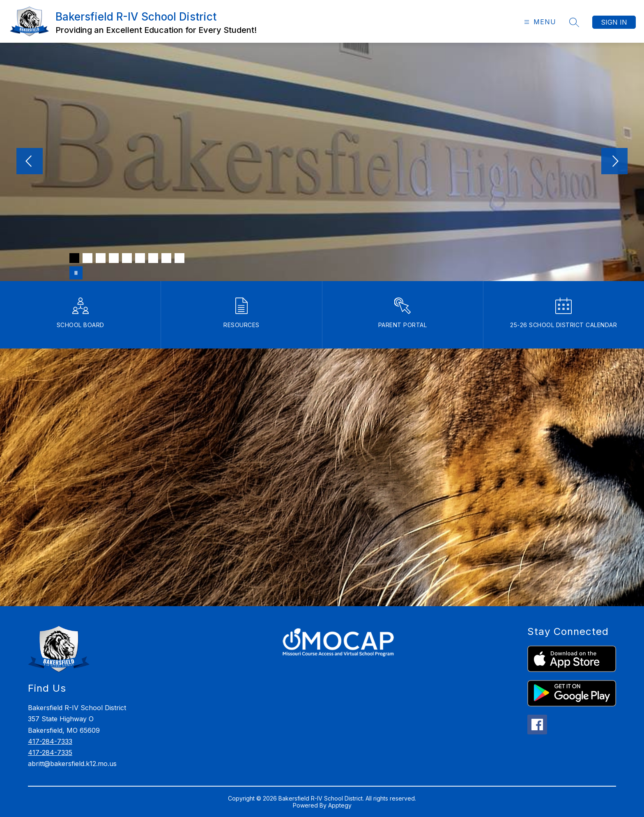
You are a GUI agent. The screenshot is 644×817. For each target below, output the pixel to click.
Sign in (614, 22)
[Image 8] (166, 258)
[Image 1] (74, 258)
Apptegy (340, 805)
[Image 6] (140, 258)
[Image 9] (179, 258)
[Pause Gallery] (76, 273)
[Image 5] (127, 258)
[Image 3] (101, 258)
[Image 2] (87, 258)
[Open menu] (539, 22)
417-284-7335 (50, 752)
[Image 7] (153, 258)
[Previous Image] (30, 162)
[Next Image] (614, 162)
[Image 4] (114, 258)
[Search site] (574, 22)
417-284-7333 (50, 741)
